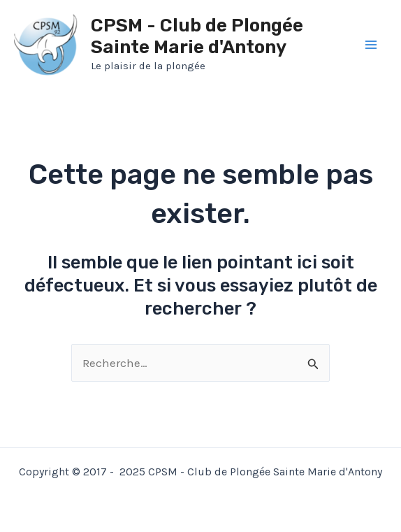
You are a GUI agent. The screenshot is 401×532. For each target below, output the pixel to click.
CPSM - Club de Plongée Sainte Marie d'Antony (197, 36)
